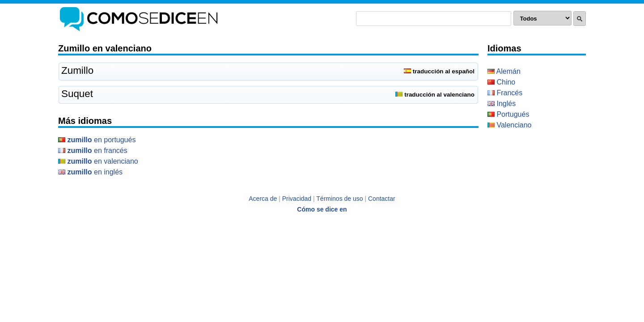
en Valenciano (98, 161)
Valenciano (509, 125)
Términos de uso (339, 199)
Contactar (382, 199)
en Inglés (90, 172)
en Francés (93, 150)
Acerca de (263, 199)
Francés (505, 93)
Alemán (504, 71)
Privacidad (297, 199)
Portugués (508, 114)
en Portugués (97, 140)
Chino (501, 82)
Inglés (502, 104)
